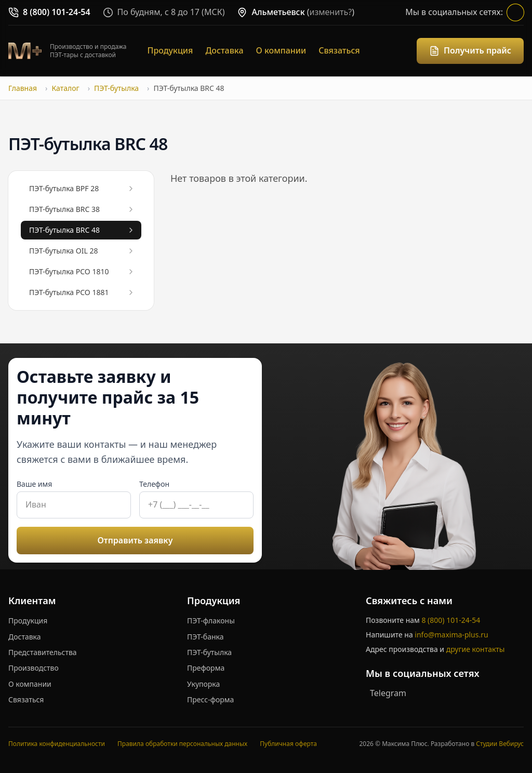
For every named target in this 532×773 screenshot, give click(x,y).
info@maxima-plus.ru (451, 635)
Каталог (65, 88)
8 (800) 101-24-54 (451, 620)
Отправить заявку (135, 540)
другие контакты (476, 649)
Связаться (339, 50)
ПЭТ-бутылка (116, 88)
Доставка (224, 50)
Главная (23, 88)
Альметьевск (278, 12)
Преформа (206, 668)
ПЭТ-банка (205, 637)
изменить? (331, 12)
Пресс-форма (210, 699)
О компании (281, 50)
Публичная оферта (288, 744)
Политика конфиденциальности (57, 744)
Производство (34, 668)
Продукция (170, 50)
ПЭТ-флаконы (211, 621)
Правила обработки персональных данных (182, 744)
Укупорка (203, 684)
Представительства (43, 652)
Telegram (388, 693)
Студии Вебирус (500, 744)
